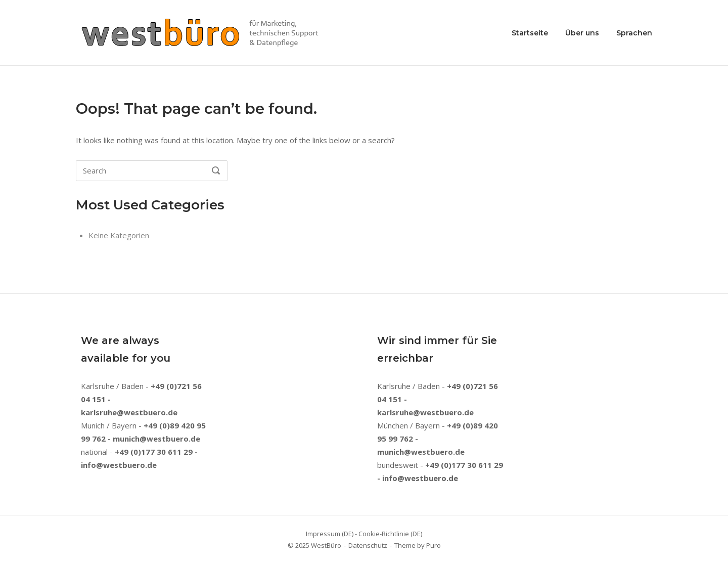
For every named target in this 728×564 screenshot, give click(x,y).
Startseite (530, 33)
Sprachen (634, 33)
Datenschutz (368, 545)
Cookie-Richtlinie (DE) (390, 534)
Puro (434, 545)
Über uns (582, 33)
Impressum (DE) (330, 534)
